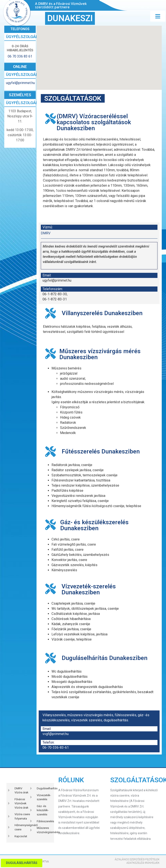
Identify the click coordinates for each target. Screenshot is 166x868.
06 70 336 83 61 (20, 56)
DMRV (46, 233)
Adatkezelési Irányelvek (143, 863)
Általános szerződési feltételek (137, 859)
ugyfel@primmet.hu (20, 83)
